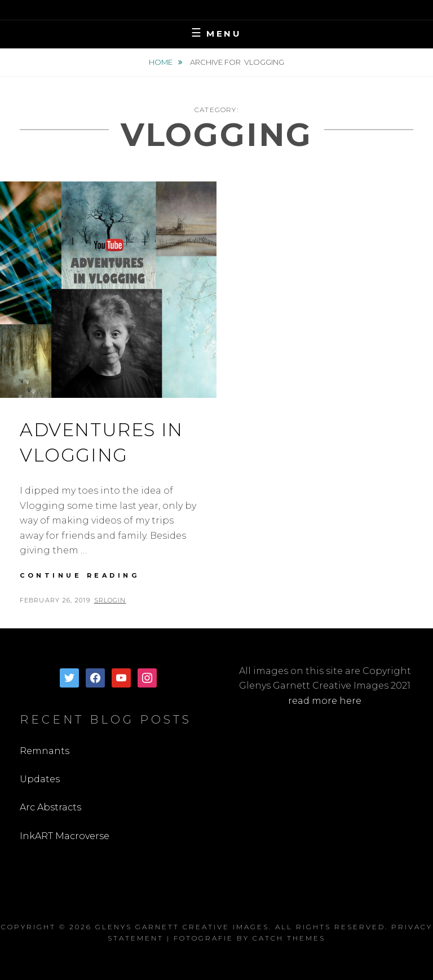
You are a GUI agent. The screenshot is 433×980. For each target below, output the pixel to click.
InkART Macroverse (65, 836)
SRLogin (110, 600)
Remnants (45, 751)
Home (162, 62)
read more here (325, 701)
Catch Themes (289, 938)
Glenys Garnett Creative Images (182, 927)
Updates (40, 779)
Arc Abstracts (50, 807)
